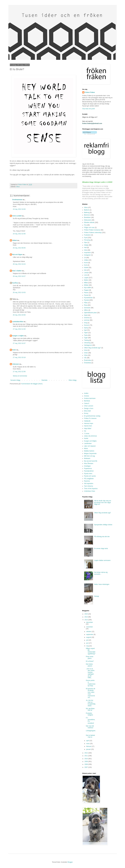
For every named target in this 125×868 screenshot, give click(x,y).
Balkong (87, 213)
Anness (87, 396)
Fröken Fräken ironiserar (92, 230)
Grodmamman (17, 200)
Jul (85, 258)
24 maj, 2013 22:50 (19, 234)
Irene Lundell (17, 216)
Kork (86, 265)
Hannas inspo (89, 423)
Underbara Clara (90, 491)
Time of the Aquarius (91, 489)
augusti (89, 637)
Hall (85, 248)
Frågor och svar (89, 228)
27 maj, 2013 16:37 (19, 343)
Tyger (86, 338)
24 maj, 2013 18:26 (19, 209)
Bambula (87, 401)
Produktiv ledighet (89, 714)
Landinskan (88, 443)
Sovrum (87, 325)
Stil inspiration (89, 484)
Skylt (86, 315)
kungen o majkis (18, 336)
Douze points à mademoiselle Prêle (91, 683)
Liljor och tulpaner (90, 446)
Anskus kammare (90, 398)
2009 (86, 761)
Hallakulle (87, 421)
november (89, 627)
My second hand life (91, 461)
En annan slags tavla (101, 548)
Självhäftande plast (90, 313)
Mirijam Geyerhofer (90, 454)
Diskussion (88, 220)
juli (87, 640)
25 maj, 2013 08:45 (19, 248)
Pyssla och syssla (90, 476)
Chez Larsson (89, 406)
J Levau (87, 434)
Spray (86, 328)
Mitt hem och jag (90, 456)
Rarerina (87, 481)
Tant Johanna (89, 486)
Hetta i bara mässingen (102, 584)
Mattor (86, 280)
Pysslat (87, 300)
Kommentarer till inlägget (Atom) (32, 384)
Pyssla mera (88, 474)
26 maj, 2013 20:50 (19, 315)
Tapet (86, 333)
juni (88, 643)
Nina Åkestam (89, 463)
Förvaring (87, 240)
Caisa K (87, 403)
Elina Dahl (87, 411)
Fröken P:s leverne (90, 418)
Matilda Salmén (89, 451)
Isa (85, 431)
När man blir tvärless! (90, 727)
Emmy (86, 413)
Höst (86, 250)
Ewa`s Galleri (17, 271)
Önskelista (88, 363)
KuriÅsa (15, 283)
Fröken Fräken (90, 92)
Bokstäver (87, 217)
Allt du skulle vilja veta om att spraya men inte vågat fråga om (103, 502)
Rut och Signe (17, 255)
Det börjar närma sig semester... (101, 573)
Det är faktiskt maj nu (90, 736)
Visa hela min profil (88, 109)
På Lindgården (89, 479)
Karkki (86, 438)
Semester (87, 308)
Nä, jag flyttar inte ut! (90, 709)
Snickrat (87, 318)
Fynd (86, 238)
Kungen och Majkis (90, 441)
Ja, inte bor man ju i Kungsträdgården (91, 703)
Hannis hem (88, 426)
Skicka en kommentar (20, 376)
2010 (86, 759)
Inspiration (87, 253)
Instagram (87, 255)
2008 (86, 764)
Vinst (86, 350)
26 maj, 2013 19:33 (19, 292)
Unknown (16, 364)
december (89, 622)
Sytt (85, 330)
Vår (85, 358)
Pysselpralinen (89, 471)
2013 (86, 620)
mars (88, 744)
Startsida (44, 380)
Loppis (86, 278)
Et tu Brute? (90, 661)
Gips (86, 242)
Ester (14, 350)
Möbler (86, 285)
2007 (86, 767)
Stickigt (96, 596)
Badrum (87, 210)
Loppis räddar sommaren (102, 560)
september (90, 634)
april (88, 741)
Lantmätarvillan (18, 322)
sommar (87, 320)
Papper (87, 290)
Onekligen (87, 466)
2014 (86, 617)
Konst (86, 263)
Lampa (86, 273)
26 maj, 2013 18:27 (19, 276)
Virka (86, 355)
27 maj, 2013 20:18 (19, 357)
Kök (85, 270)
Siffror (86, 310)
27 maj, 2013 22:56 (19, 372)
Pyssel (86, 295)
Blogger (70, 862)
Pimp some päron (90, 657)
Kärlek (86, 268)
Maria (86, 448)
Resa (86, 305)
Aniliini (86, 393)
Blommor (87, 215)
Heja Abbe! (88, 428)
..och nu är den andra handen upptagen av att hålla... (90, 673)
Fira (85, 225)
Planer (86, 293)
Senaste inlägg (15, 380)
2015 (86, 614)
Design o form (89, 408)
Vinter (86, 353)
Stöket (15, 240)
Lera (86, 275)
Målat (86, 283)
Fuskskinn (87, 235)
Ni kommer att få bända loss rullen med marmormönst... (90, 693)
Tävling (87, 340)
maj (88, 646)
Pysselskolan (88, 298)
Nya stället (88, 288)
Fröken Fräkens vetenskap (93, 233)
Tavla (86, 335)
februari (89, 746)
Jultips (86, 260)
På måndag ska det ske (102, 537)
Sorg (86, 323)
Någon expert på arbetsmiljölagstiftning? (91, 651)
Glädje (86, 245)
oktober (89, 632)
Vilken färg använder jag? (92, 348)
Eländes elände (89, 222)
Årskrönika (88, 360)
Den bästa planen (89, 665)
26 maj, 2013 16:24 (19, 264)
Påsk (86, 303)
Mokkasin (87, 458)
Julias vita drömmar (91, 436)
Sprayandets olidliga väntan (103, 525)
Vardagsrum (88, 345)
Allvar (18, 187)
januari (89, 749)
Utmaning (87, 343)
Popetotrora (88, 469)
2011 (86, 756)
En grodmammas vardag (92, 416)
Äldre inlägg (72, 380)
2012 (86, 753)
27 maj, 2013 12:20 (19, 329)
